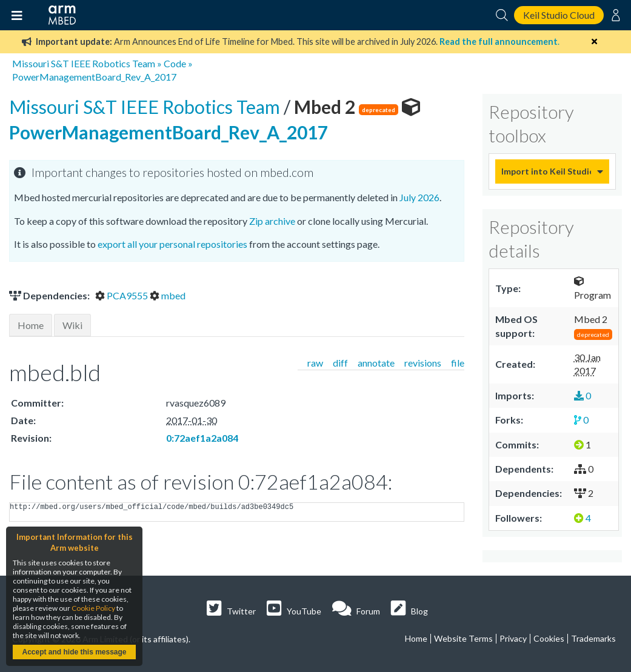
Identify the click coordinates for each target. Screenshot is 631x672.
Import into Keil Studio (546, 171)
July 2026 (419, 197)
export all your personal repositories (172, 244)
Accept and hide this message (74, 652)
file (458, 363)
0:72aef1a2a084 (202, 438)
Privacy (513, 638)
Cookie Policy (93, 608)
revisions (423, 363)
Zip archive (272, 221)
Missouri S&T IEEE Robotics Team (84, 63)
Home (31, 325)
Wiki (72, 325)
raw (315, 363)
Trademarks (593, 638)
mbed (168, 295)
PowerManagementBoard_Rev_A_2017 (94, 77)
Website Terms (463, 638)
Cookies (549, 638)
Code (175, 63)
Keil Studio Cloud (559, 15)
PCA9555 (122, 295)
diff (340, 363)
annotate (376, 363)
